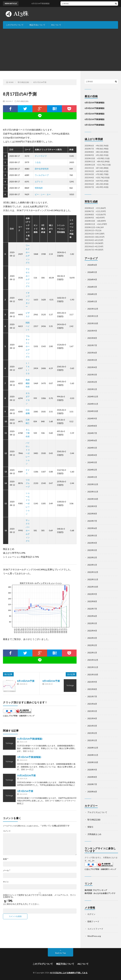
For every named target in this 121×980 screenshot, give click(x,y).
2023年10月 (93, 499)
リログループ (28, 483)
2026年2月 (92, 294)
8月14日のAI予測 (26, 681)
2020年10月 (93, 762)
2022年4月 (92, 631)
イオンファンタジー (28, 300)
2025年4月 (92, 367)
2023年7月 (92, 521)
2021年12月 (93, 660)
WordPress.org (94, 936)
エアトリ (39, 182)
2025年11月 (93, 316)
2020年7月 (92, 784)
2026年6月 (92, 265)
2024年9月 (92, 418)
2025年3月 (92, 375)
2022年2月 (92, 645)
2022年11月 (93, 579)
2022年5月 (92, 623)
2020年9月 (92, 770)
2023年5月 (92, 536)
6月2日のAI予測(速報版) (95, 119)
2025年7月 (92, 345)
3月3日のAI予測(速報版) (29, 757)
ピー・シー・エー (43, 194)
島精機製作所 (28, 383)
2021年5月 (92, 711)
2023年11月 (93, 492)
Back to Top (61, 953)
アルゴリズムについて (97, 812)
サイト (6, 882)
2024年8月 (92, 426)
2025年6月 (92, 353)
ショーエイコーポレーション (28, 503)
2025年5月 (92, 360)
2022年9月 (92, 594)
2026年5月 (92, 272)
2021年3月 (92, 726)
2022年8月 (92, 601)
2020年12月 (93, 748)
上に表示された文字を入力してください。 (22, 904)
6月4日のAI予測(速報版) (95, 108)
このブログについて (15, 25)
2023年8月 (92, 514)
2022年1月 (92, 653)
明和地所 (39, 188)
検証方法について (37, 25)
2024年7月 (92, 433)
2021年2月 (92, 733)
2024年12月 (93, 397)
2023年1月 (92, 565)
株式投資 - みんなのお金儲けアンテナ (100, 893)
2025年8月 (92, 338)
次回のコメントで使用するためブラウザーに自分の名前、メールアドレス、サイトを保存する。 (39, 896)
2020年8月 (92, 777)
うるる (38, 162)
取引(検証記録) (23, 101)
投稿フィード (93, 921)
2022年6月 (92, 616)
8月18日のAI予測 (51, 681)
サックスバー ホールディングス (29, 531)
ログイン (91, 914)
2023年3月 (92, 550)
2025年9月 (92, 331)
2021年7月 (92, 696)
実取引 (90, 827)
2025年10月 (93, 323)
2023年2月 (92, 557)
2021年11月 (93, 667)
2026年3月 (92, 287)
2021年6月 (92, 704)
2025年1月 (92, 389)
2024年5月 (92, 448)
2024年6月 (92, 440)
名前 (6, 859)
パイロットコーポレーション (28, 453)
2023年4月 (92, 543)
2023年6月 (92, 528)
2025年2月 (92, 382)
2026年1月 (92, 301)
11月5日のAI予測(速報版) (30, 739)
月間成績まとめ (94, 834)
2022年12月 (93, 572)
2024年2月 (92, 470)
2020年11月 (93, 755)
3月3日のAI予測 (25, 791)
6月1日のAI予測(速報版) (95, 125)
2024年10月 (93, 411)
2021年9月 (92, 682)
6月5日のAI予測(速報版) (95, 103)
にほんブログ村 (9, 716)
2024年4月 (92, 455)
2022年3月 (92, 638)
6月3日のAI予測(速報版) (95, 114)
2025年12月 (93, 309)
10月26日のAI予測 (26, 775)
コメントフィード (95, 929)
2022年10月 (93, 587)
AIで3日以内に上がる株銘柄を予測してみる (69, 973)
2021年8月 (92, 689)
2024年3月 (92, 462)
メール (7, 870)
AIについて (56, 25)
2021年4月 (92, 718)
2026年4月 (92, 279)
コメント (7, 831)
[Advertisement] (60, 50)
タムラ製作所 (28, 433)
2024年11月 (93, 404)
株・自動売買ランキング (25, 716)
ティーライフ (41, 156)
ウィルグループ (42, 175)
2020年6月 (92, 792)
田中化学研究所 (42, 169)
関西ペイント (28, 326)
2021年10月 (93, 675)
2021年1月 (92, 740)
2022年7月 (92, 609)
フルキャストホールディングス (28, 346)
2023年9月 (92, 506)
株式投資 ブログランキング (96, 890)
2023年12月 (93, 484)
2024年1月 (92, 477)
